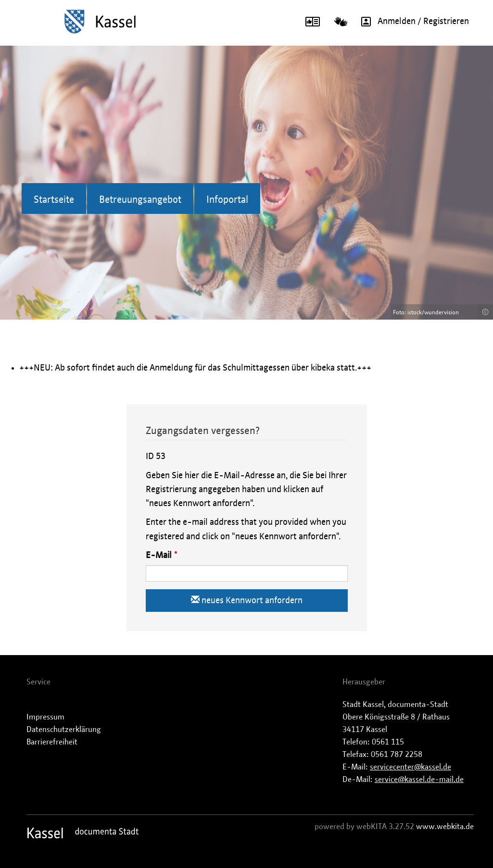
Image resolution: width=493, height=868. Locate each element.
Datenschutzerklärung (64, 730)
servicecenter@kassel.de (411, 767)
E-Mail (159, 556)
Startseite (54, 200)
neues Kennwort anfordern (247, 600)
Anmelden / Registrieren (412, 22)
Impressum (45, 717)
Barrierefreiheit (52, 742)
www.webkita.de (445, 827)
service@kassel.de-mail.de (419, 780)
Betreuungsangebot (140, 200)
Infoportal (227, 200)
